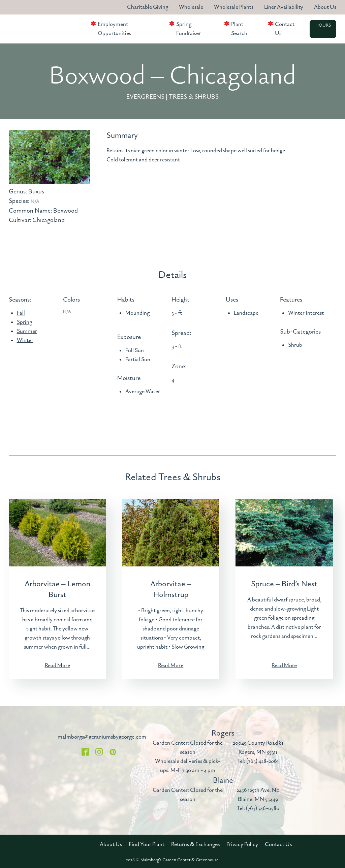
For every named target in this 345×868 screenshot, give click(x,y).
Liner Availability (284, 7)
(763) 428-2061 (262, 761)
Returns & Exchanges (195, 844)
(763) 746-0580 (263, 808)
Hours (323, 26)
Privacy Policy (242, 844)
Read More (57, 665)
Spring (24, 322)
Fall (21, 313)
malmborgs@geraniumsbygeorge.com (102, 737)
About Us (325, 7)
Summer (27, 331)
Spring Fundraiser (189, 29)
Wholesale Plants (234, 7)
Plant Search (239, 29)
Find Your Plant (147, 844)
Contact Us (285, 29)
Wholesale (191, 7)
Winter (25, 340)
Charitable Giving (148, 7)
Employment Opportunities (114, 29)
